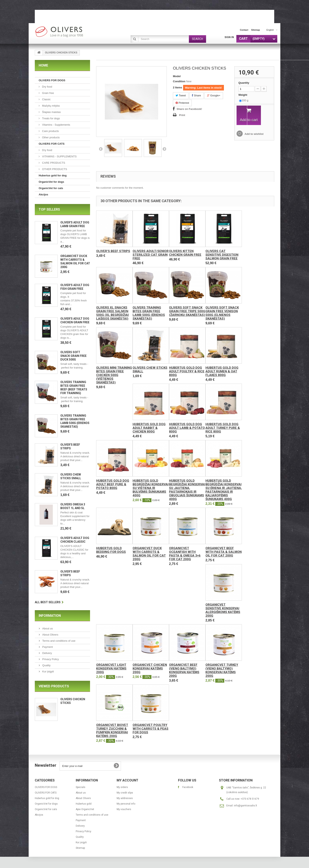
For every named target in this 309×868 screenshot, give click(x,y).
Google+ (214, 95)
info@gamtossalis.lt (245, 806)
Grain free (48, 93)
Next (164, 149)
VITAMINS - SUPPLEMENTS (59, 156)
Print (182, 115)
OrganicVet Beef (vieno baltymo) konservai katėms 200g (184, 670)
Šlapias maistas (51, 112)
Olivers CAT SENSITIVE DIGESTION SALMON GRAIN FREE (222, 255)
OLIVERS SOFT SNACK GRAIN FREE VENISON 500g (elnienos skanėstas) (222, 313)
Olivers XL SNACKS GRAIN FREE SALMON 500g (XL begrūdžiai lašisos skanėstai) (112, 313)
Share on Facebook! (189, 109)
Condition (179, 81)
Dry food (47, 87)
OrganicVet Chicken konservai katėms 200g (150, 668)
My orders (122, 787)
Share (196, 95)
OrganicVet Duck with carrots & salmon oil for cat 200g (149, 554)
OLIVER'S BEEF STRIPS (113, 251)
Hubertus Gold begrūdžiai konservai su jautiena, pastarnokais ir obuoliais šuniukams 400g (187, 490)
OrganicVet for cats (51, 188)
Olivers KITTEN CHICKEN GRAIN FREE (185, 253)
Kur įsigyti (48, 671)
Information (50, 616)
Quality (46, 665)
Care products (50, 131)
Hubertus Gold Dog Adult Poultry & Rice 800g (187, 371)
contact (244, 30)
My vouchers (124, 809)
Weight (243, 95)
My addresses (125, 798)
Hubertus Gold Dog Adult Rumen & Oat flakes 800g (222, 371)
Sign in (229, 37)
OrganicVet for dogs (51, 182)
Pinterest (182, 103)
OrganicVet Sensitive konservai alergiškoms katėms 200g (223, 610)
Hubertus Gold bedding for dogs (111, 550)
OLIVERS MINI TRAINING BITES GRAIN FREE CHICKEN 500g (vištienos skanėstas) (114, 375)
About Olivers (50, 635)
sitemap (255, 30)
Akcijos (43, 194)
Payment (47, 647)
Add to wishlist (254, 134)
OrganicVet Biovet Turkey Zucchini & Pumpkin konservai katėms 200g (112, 730)
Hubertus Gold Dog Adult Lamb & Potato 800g (187, 428)
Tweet (181, 95)
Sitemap (80, 848)
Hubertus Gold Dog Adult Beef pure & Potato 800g (113, 484)
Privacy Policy (50, 659)
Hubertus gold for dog (53, 175)
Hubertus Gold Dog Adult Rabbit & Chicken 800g (149, 428)
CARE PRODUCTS (53, 163)
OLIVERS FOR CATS (52, 144)
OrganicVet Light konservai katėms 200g (111, 668)
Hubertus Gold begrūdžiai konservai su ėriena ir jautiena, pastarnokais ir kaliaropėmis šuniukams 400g (224, 490)
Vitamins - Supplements (56, 125)
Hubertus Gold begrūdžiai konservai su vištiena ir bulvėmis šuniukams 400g (151, 488)
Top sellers (49, 209)
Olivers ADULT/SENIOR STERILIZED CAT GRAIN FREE (151, 255)
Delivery (47, 653)
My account (127, 780)
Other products (51, 137)
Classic (46, 99)
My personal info (126, 804)
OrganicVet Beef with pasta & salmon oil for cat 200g (224, 552)
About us (47, 628)
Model (177, 76)
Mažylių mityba (51, 106)
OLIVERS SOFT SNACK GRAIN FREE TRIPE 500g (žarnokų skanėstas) (187, 311)
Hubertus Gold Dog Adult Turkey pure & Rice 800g (223, 428)
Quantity (244, 83)
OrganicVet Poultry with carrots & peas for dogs (151, 729)
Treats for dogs (51, 118)
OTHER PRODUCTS (54, 169)
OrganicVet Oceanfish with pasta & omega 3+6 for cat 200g (185, 554)
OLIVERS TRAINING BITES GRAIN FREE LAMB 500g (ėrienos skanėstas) (149, 313)
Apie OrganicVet (85, 809)
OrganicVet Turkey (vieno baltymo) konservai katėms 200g (222, 670)
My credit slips (125, 793)
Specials (81, 787)
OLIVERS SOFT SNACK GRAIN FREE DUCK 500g (73, 356)
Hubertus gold (84, 804)
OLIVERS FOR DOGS (52, 80)
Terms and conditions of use (58, 641)
